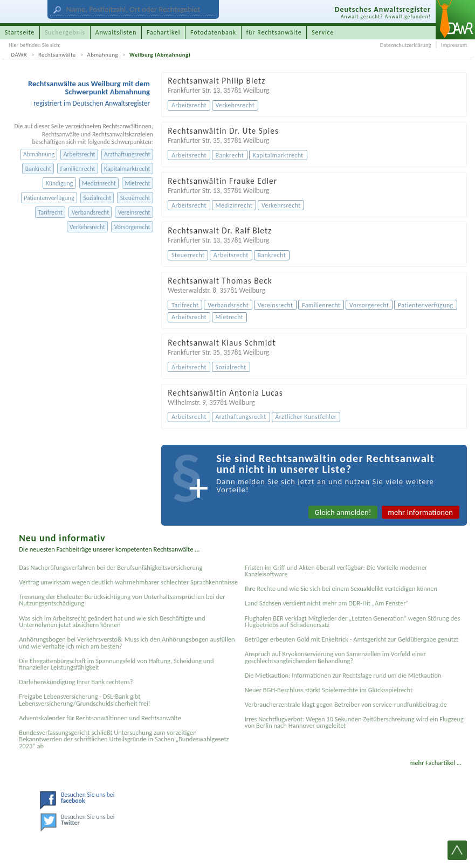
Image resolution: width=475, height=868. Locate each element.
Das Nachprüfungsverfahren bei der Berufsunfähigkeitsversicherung (111, 567)
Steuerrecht (135, 198)
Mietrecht (137, 183)
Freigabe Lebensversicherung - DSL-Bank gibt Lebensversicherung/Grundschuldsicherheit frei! (85, 700)
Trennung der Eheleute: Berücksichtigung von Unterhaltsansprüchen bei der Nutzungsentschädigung (122, 600)
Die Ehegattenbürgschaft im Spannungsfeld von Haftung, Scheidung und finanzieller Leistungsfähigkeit (116, 664)
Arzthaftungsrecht (127, 154)
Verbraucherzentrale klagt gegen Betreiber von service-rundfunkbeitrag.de (346, 704)
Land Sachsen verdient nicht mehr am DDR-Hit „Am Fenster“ (327, 603)
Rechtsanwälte (57, 55)
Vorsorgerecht (132, 227)
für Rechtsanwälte (274, 32)
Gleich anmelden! (343, 512)
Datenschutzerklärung (406, 45)
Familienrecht (78, 169)
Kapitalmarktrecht (127, 169)
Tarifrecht (50, 212)
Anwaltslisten (116, 32)
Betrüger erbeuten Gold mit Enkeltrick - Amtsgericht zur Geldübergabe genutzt (352, 639)
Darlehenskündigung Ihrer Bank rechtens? (76, 682)
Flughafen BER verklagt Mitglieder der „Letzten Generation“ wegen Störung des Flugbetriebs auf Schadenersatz (353, 621)
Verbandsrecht (90, 212)
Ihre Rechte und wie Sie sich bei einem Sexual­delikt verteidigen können (341, 588)
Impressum (454, 45)
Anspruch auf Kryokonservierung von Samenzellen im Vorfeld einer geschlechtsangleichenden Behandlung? (335, 657)
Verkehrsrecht (87, 227)
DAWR (19, 55)
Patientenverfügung (49, 198)
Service (323, 32)
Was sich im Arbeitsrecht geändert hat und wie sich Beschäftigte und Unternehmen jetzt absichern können (112, 621)
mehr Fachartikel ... (435, 763)
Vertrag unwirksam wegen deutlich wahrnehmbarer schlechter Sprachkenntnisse (128, 582)
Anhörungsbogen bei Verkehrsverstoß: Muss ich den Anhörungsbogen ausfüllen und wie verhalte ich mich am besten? (127, 642)
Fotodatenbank (213, 32)
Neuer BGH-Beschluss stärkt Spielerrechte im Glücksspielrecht (329, 690)
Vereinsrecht (134, 212)
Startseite (20, 32)
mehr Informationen (420, 512)
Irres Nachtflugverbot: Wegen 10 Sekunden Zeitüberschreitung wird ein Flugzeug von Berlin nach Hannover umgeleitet (354, 722)
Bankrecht (38, 169)
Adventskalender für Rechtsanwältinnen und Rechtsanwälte (100, 718)
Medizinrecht (99, 183)
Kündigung (59, 183)
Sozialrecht (97, 198)
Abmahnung (103, 55)
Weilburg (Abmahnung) (160, 55)
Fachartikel (164, 32)
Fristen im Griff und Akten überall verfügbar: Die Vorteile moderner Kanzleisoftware (336, 571)
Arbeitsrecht (80, 154)
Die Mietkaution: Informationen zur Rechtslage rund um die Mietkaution (343, 675)
